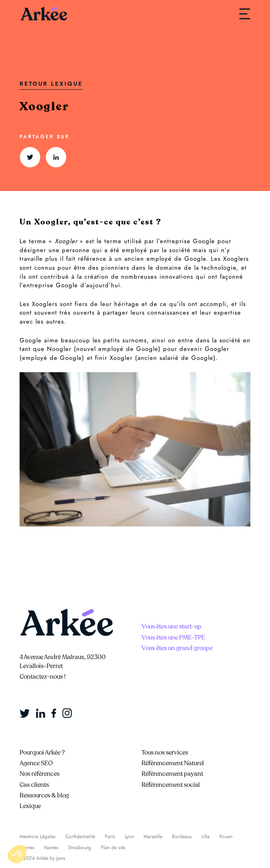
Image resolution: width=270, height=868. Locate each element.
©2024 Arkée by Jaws (42, 858)
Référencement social (171, 785)
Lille (206, 837)
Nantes (51, 848)
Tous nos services (165, 753)
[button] (17, 854)
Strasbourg (80, 848)
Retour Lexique (51, 84)
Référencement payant (172, 774)
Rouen (226, 837)
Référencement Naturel (173, 763)
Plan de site (113, 848)
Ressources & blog (44, 795)
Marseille (153, 837)
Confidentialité (80, 837)
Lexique (30, 806)
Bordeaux (182, 837)
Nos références (40, 774)
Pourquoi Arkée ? (42, 753)
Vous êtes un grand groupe (177, 648)
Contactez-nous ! (43, 677)
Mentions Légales (38, 837)
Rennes (27, 848)
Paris (110, 837)
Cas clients (34, 785)
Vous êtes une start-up (172, 626)
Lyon (129, 837)
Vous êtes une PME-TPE (173, 637)
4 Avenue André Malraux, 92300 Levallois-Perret (63, 662)
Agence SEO (36, 763)
